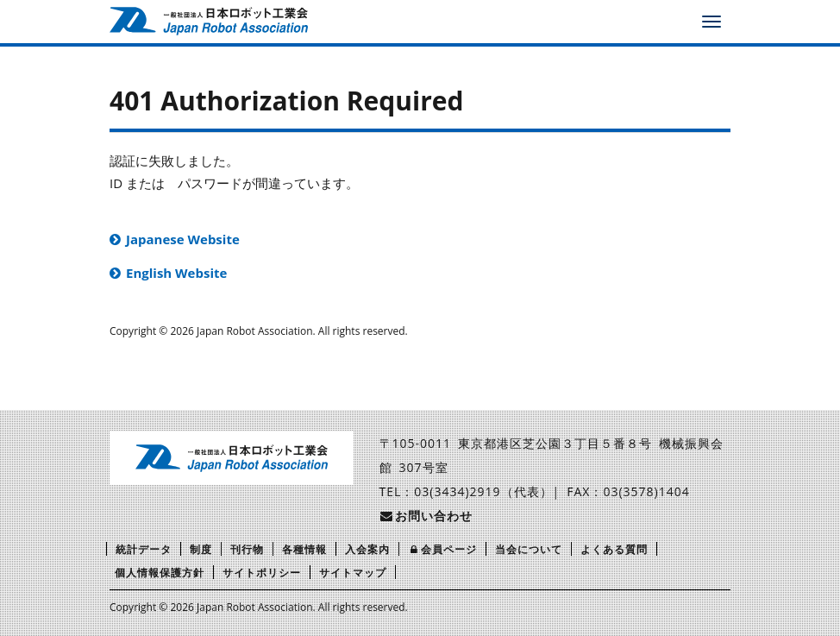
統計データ (144, 549)
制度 (201, 549)
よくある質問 (614, 549)
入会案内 (367, 549)
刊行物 (247, 549)
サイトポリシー (262, 573)
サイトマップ (353, 573)
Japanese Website (183, 239)
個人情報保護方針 (160, 573)
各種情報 (304, 549)
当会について (529, 549)
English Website (176, 273)
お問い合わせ (426, 516)
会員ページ (442, 549)
